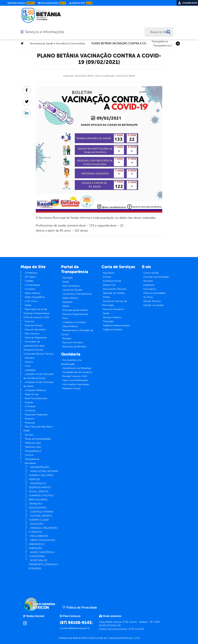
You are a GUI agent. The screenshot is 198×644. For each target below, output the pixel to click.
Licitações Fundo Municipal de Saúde (38, 384)
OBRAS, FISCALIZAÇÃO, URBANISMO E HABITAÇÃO (42, 544)
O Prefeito (30, 406)
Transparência (160, 41)
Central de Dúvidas (72, 290)
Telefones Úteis (33, 443)
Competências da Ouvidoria (77, 372)
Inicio (65, 318)
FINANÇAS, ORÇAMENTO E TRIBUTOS (43, 530)
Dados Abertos (33, 293)
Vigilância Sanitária (112, 330)
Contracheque (32, 285)
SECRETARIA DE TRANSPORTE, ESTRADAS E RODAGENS (43, 564)
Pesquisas (30, 423)
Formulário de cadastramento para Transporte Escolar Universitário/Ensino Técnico (38, 348)
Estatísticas (149, 285)
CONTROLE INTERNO (42, 512)
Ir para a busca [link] (21, 3)
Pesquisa (29, 419)
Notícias (29, 402)
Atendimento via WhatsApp (77, 368)
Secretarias (30, 463)
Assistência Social (112, 281)
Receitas (67, 338)
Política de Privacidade (80, 607)
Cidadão (29, 281)
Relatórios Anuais (72, 388)
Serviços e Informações (45, 32)
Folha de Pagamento (36, 338)
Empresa (29, 321)
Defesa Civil (109, 285)
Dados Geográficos (35, 297)
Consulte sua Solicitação (156, 277)
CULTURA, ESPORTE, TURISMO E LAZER (41, 518)
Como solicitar (151, 273)
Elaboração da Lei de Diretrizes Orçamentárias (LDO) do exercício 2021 (36, 313)
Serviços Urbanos (112, 317)
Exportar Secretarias (35, 330)
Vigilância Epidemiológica (116, 325)
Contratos (30, 289)
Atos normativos (71, 286)
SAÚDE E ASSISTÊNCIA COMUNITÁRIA (42, 554)
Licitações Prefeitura (35, 390)
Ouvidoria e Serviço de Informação (114, 303)
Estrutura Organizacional (75, 314)
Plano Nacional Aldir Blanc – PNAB (39, 429)
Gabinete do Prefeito (114, 293)
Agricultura (109, 273)
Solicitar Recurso (152, 301)
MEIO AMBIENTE (39, 536)
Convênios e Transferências (77, 294)
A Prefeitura (31, 273)
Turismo (29, 455)
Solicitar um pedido (154, 305)
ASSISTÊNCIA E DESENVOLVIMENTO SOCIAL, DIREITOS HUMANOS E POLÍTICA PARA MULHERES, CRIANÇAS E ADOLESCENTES (41, 496)
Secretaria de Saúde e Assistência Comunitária (57, 44)
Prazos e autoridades (154, 293)
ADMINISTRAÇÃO (40, 467)
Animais (107, 277)
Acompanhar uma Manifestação (71, 362)
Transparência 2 (162, 45)
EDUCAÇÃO (37, 524)
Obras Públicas (70, 326)
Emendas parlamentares (75, 310)
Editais (28, 305)
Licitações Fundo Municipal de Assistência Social (38, 376)
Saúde (66, 282)
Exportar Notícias (34, 325)
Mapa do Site (32, 394)
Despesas (67, 302)
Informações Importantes (76, 384)
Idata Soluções (116, 638)
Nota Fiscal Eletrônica (36, 398)
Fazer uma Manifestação (75, 380)
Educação (68, 278)
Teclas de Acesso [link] (52, 3)
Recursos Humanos (73, 343)
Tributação (108, 321)
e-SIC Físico (31, 301)
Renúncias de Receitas (74, 347)
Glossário (30, 358)
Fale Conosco (32, 334)
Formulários (150, 289)
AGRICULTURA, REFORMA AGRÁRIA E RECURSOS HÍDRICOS (44, 475)
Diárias (66, 306)
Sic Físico (148, 297)
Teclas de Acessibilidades (38, 439)
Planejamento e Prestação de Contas (77, 332)
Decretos (148, 281)
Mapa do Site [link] (81, 3)
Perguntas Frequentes (36, 415)
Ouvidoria (30, 411)
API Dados (30, 277)
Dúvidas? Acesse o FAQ (75, 376)
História (29, 362)
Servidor (29, 435)
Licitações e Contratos (74, 322)
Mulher (107, 297)
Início (28, 366)
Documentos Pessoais (115, 289)
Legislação (30, 370)
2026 (84, 638)
